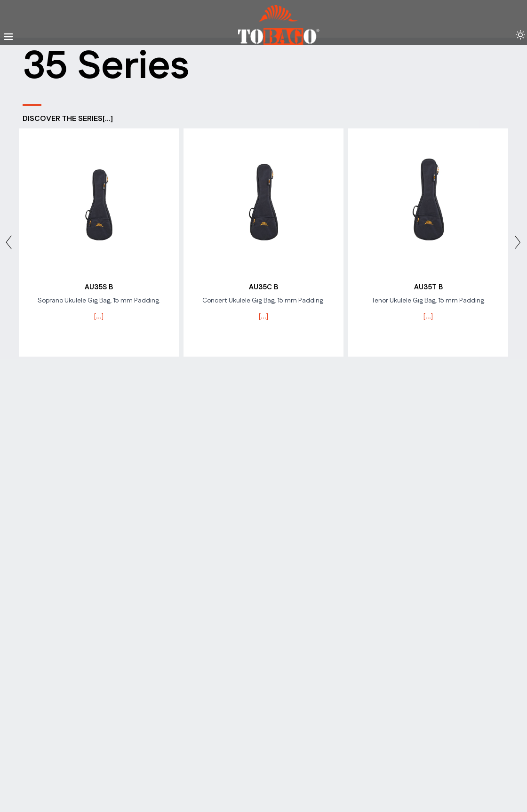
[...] (99, 316)
